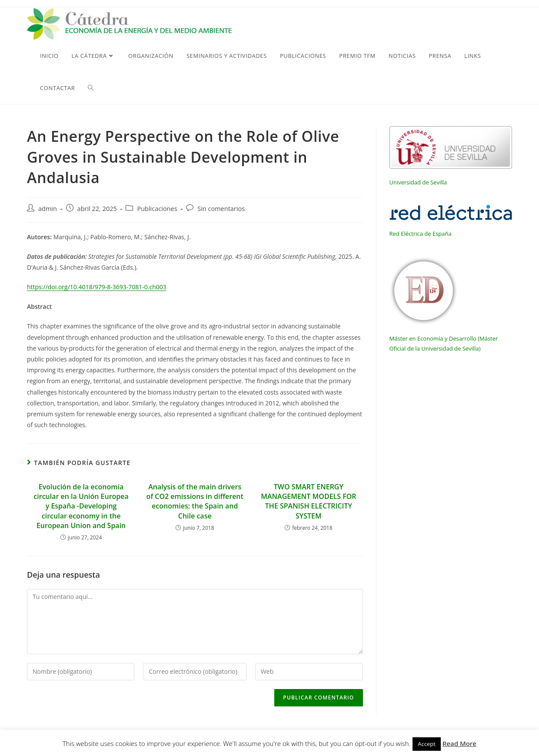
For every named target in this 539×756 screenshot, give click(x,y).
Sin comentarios (221, 209)
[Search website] (91, 88)
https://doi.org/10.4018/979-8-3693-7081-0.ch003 (97, 287)
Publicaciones (157, 209)
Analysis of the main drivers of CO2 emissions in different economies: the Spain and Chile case (195, 501)
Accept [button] (427, 744)
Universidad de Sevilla (418, 182)
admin (48, 209)
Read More (459, 743)
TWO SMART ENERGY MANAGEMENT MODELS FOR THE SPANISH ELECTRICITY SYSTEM (308, 501)
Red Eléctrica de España (421, 234)
